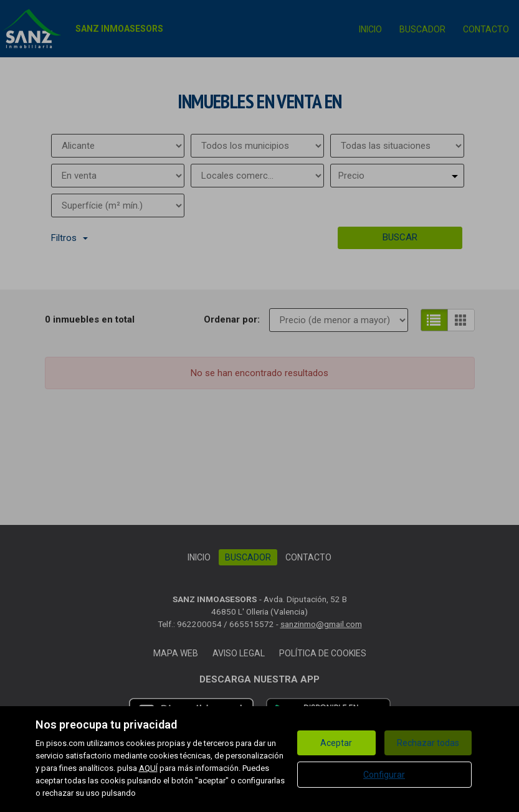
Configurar (384, 775)
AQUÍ (148, 768)
